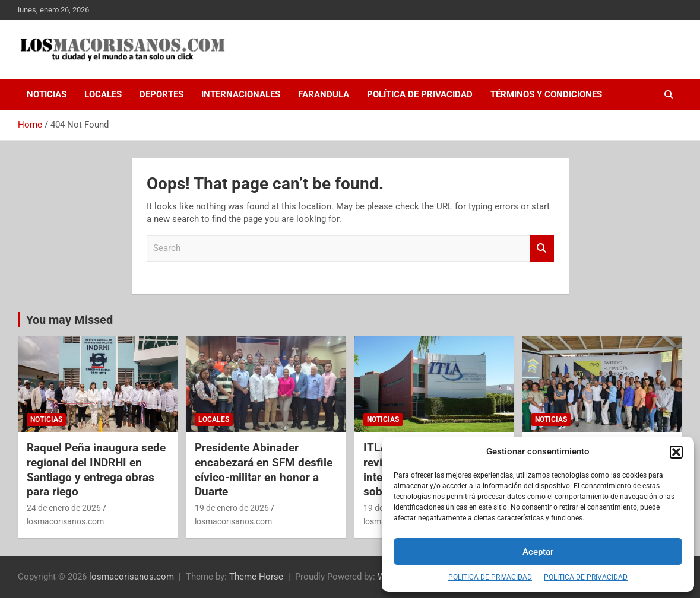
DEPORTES (161, 94)
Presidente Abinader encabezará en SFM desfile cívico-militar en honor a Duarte (264, 470)
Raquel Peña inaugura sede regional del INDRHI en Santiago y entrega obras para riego (96, 470)
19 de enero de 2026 (232, 508)
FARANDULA (324, 94)
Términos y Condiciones (546, 94)
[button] (676, 452)
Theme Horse (256, 577)
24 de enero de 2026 (64, 508)
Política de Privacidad (420, 94)
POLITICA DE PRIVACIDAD (490, 577)
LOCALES (103, 94)
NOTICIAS (47, 94)
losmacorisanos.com (65, 521)
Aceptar (538, 552)
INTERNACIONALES (241, 94)
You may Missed (69, 320)
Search (542, 248)
